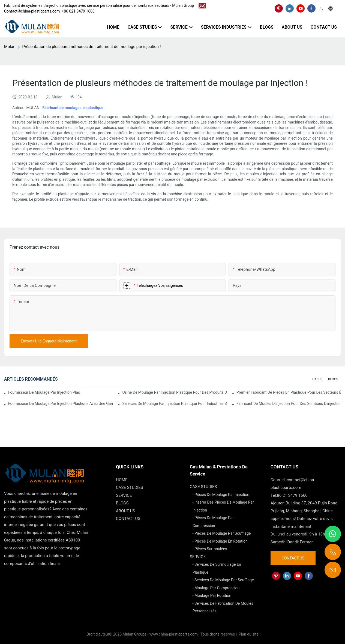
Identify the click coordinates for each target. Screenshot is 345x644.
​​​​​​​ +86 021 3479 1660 (77, 11)
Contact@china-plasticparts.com (32, 11)
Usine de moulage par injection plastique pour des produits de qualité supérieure (174, 392)
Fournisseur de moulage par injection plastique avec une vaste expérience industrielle (44, 392)
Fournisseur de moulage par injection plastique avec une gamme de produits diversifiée (60, 404)
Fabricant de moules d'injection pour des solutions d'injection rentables (289, 404)
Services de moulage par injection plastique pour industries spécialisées (174, 404)
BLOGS (333, 379)
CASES (317, 379)
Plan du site (248, 634)
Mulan (10, 47)
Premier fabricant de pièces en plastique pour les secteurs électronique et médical (289, 392)
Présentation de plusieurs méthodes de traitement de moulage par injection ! (91, 47)
